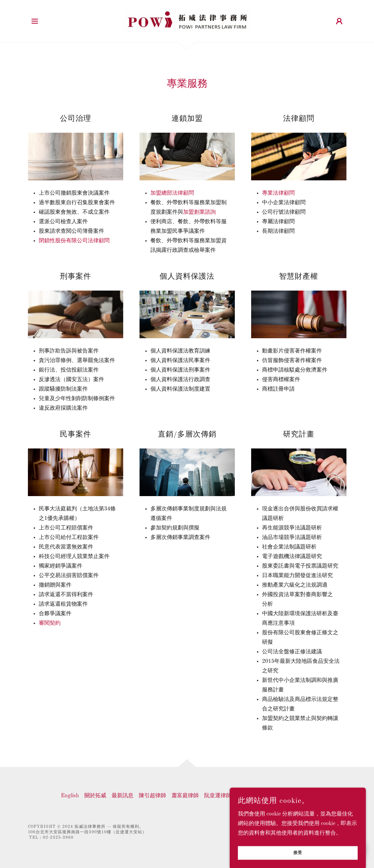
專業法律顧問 (278, 193)
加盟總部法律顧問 (172, 193)
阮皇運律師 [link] (218, 796)
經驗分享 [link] (275, 796)
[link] (187, 21)
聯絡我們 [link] (302, 796)
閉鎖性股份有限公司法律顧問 (74, 241)
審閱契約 (50, 623)
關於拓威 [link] (95, 796)
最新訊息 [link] (123, 796)
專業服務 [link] (248, 796)
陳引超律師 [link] (152, 796)
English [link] (70, 796)
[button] (35, 21)
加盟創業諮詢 (199, 212)
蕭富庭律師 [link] (185, 796)
